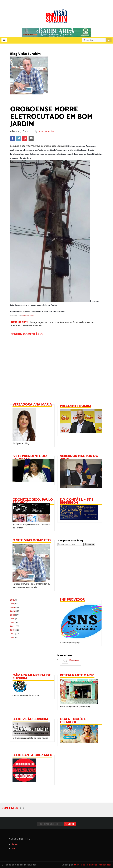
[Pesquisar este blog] (71, 544)
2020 (15, 623)
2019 (15, 626)
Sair (14, 849)
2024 (14, 607)
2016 (14, 638)
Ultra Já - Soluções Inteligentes (94, 865)
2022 (15, 615)
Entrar (15, 844)
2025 (14, 604)
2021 (14, 619)
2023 (15, 611)
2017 (14, 634)
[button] (4, 40)
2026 (14, 600)
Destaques (71, 661)
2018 (15, 630)
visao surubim (46, 131)
